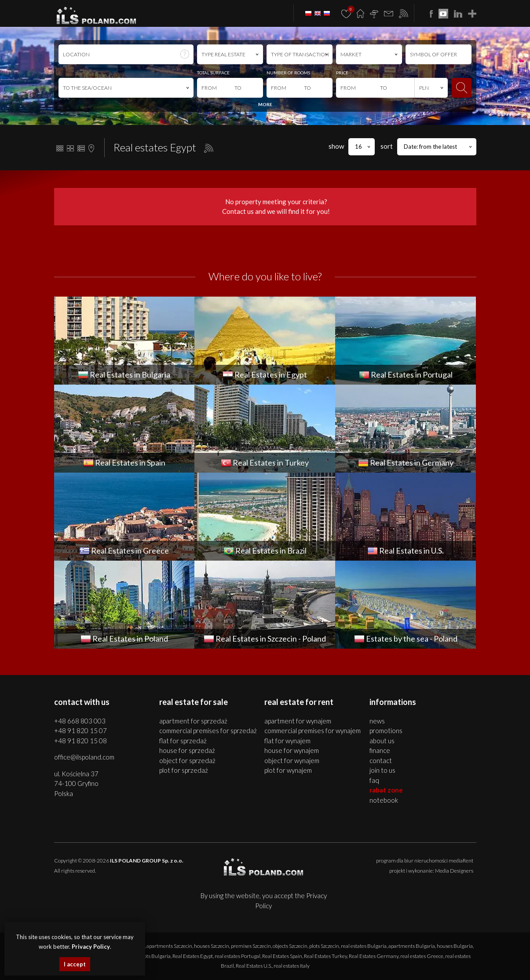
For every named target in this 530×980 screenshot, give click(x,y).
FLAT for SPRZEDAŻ (183, 741)
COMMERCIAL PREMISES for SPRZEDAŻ (208, 730)
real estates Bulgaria (364, 946)
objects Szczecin (290, 946)
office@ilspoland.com (84, 757)
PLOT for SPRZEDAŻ (184, 770)
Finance (380, 750)
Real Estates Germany (374, 956)
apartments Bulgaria (412, 946)
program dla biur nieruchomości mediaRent (425, 861)
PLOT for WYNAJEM (288, 770)
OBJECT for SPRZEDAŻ (187, 760)
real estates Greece (422, 956)
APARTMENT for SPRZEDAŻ (193, 721)
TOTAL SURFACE (213, 73)
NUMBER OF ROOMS (288, 73)
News (377, 721)
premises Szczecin (251, 946)
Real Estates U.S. (254, 966)
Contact (381, 760)
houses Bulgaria (455, 946)
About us (382, 741)
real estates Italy (292, 966)
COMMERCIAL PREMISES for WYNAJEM (313, 730)
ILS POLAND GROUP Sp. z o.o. (147, 861)
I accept (75, 964)
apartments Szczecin (169, 946)
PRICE (342, 73)
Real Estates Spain (282, 956)
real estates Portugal (238, 956)
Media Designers (454, 871)
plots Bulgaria (155, 956)
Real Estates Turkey (325, 956)
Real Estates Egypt (193, 956)
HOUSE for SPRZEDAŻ (187, 750)
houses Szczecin (212, 946)
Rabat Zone (386, 790)
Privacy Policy (91, 947)
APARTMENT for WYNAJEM (298, 721)
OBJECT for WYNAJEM (292, 760)
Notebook (384, 800)
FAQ (374, 780)
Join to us (382, 770)
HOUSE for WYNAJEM (292, 750)
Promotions (386, 730)
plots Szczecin (324, 946)
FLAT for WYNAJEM (287, 741)
